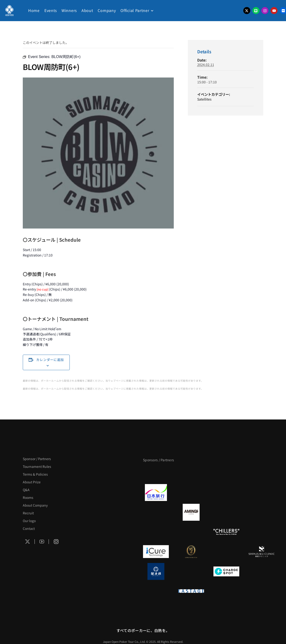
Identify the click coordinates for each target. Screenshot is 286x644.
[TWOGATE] (226, 493)
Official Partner (135, 10)
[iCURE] (156, 552)
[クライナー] (226, 512)
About (87, 10)
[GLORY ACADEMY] (191, 493)
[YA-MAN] (262, 512)
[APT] (156, 473)
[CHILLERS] (226, 532)
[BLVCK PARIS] (191, 473)
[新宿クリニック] (262, 552)
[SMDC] (262, 571)
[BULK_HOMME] (262, 532)
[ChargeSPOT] (226, 571)
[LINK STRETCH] (191, 552)
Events (51, 10)
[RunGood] (191, 532)
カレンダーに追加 (50, 360)
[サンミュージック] (226, 473)
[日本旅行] (156, 493)
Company (107, 10)
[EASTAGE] (191, 591)
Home (34, 10)
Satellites (204, 99)
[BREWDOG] (262, 493)
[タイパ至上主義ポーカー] (262, 473)
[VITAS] (191, 512)
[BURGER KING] (156, 512)
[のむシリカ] (156, 532)
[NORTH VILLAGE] (191, 571)
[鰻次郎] (156, 571)
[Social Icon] (27, 542)
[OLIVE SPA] (226, 552)
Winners (69, 10)
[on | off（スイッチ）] (156, 591)
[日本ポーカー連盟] (226, 591)
